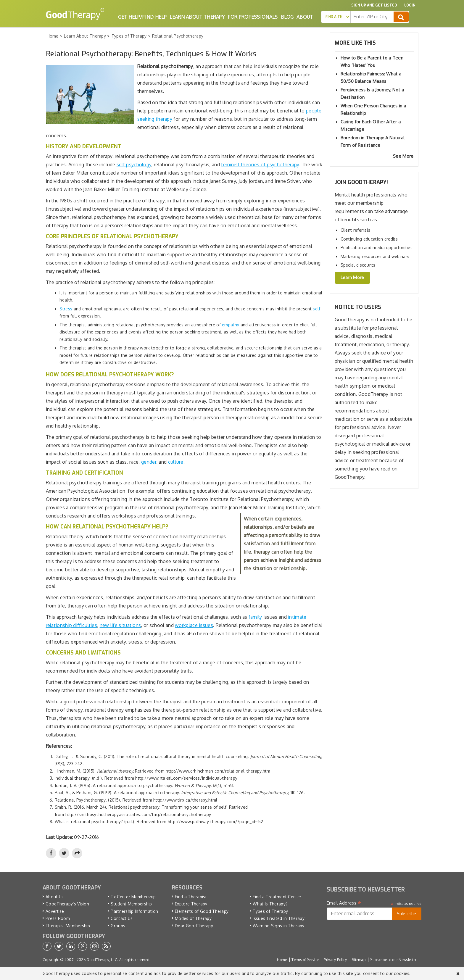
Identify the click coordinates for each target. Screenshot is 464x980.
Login (410, 5)
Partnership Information (134, 911)
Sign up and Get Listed (374, 5)
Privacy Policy (335, 960)
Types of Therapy (270, 911)
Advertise (55, 911)
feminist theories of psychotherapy (260, 165)
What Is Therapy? (270, 904)
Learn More (352, 277)
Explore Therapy (191, 904)
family (255, 617)
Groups (118, 926)
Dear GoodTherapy (194, 926)
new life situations (120, 625)
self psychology (134, 165)
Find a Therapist (191, 897)
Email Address (344, 903)
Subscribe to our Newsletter (393, 960)
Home (282, 960)
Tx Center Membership (133, 897)
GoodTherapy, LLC (102, 960)
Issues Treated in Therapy (279, 918)
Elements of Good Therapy (202, 911)
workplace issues (194, 625)
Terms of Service (305, 960)
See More (403, 156)
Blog (287, 17)
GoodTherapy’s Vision (67, 904)
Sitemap (359, 960)
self (316, 309)
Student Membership (131, 904)
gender (149, 462)
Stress (66, 309)
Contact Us (122, 918)
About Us (55, 897)
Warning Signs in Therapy (278, 926)
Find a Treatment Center (277, 897)
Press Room (58, 918)
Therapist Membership (68, 926)
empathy (231, 325)
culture (176, 462)
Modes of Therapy (193, 918)
